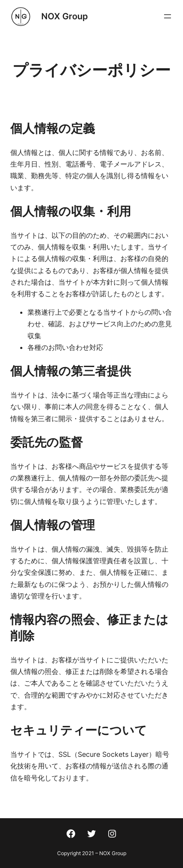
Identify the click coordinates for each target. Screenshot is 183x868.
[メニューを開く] (168, 16)
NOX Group (65, 16)
